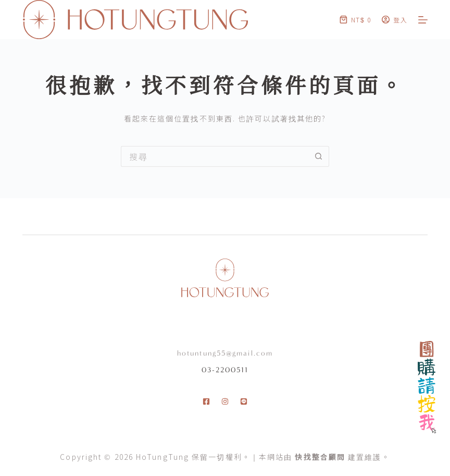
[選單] (423, 20)
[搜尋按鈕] (319, 156)
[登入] (395, 20)
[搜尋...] (215, 156)
